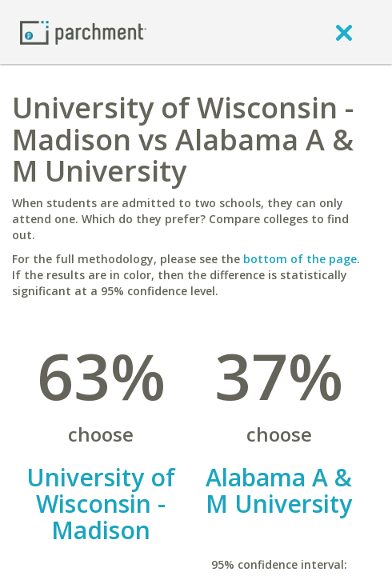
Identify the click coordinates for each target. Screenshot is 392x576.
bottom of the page (300, 259)
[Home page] (83, 32)
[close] (344, 32)
